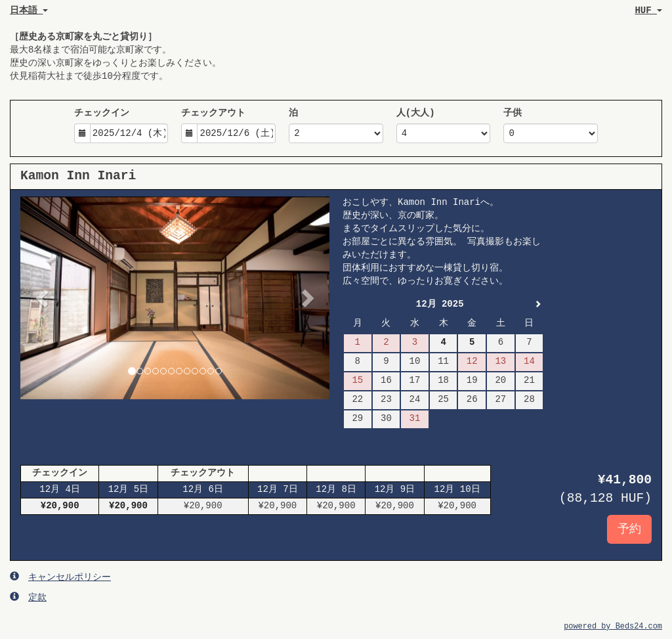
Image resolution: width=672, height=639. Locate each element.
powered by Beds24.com (613, 627)
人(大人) (416, 113)
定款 (28, 597)
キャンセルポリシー (60, 577)
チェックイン (102, 113)
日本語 (29, 11)
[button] (44, 298)
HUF (648, 11)
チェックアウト (213, 113)
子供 (513, 113)
